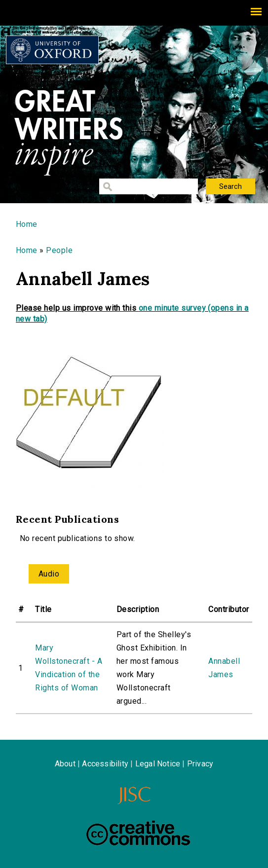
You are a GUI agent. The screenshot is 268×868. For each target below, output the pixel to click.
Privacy (200, 764)
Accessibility (105, 764)
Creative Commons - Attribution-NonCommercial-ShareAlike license (138, 833)
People (59, 250)
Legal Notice (158, 764)
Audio (49, 574)
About (65, 764)
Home (27, 224)
